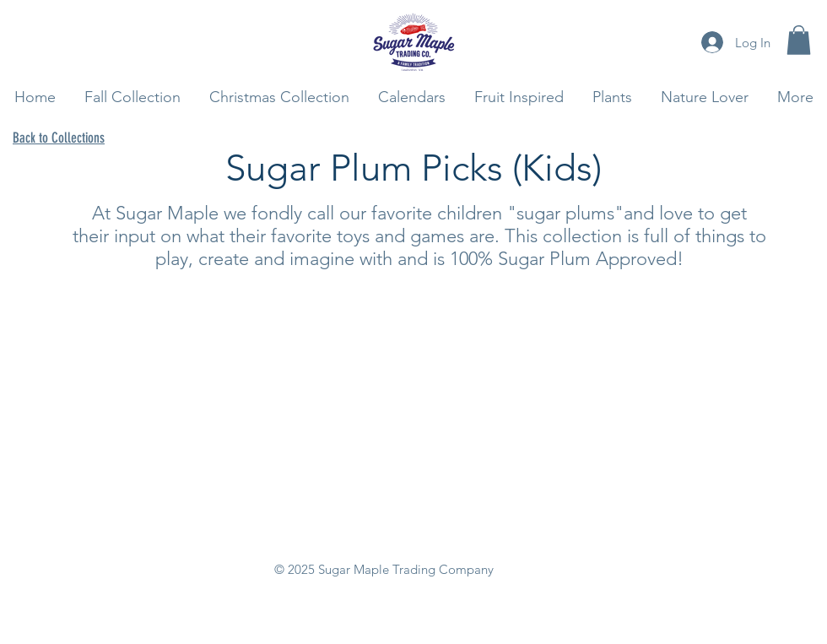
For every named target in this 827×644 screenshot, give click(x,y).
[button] (799, 40)
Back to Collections (59, 138)
